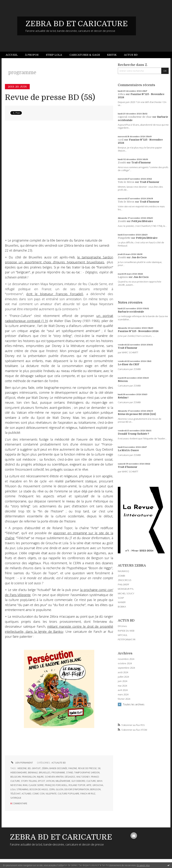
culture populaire (69, 794)
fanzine (73, 768)
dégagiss (70, 777)
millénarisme (63, 781)
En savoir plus (143, 865)
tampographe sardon (87, 773)
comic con (38, 794)
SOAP (121, 598)
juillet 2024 (123, 677)
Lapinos (123, 277)
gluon (60, 789)
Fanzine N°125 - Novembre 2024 (138, 331)
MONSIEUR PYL (126, 589)
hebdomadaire (19, 773)
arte (89, 785)
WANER (122, 602)
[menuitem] (14, 55)
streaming (23, 789)
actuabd (26, 794)
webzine (22, 768)
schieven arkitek (54, 777)
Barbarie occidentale (131, 312)
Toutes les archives (134, 704)
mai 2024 (122, 686)
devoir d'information (77, 789)
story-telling (29, 781)
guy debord (78, 781)
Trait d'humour (141, 162)
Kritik (112, 55)
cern (52, 789)
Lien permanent (22, 763)
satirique (16, 798)
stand (70, 773)
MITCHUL (123, 635)
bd (29, 768)
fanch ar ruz (88, 794)
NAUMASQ (123, 571)
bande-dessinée (58, 768)
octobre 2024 (125, 663)
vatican (50, 781)
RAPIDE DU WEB (126, 631)
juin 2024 (122, 681)
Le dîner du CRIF (129, 364)
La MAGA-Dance (128, 450)
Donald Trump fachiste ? (133, 434)
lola (13, 789)
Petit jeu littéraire (142, 221)
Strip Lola (54, 55)
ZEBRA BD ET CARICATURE (77, 24)
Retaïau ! (123, 398)
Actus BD (131, 55)
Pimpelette (124, 238)
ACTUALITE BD (59, 763)
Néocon (123, 381)
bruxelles (45, 773)
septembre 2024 (126, 668)
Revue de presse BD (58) (50, 97)
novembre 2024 (126, 659)
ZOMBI (121, 576)
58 (99, 768)
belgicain (16, 777)
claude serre (36, 785)
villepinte (51, 794)
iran (25, 785)
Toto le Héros (126, 182)
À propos (32, 55)
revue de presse (87, 768)
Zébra (121, 94)
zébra (45, 768)
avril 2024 (123, 690)
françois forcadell (56, 785)
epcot (42, 781)
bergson (95, 789)
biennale (33, 773)
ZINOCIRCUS (125, 580)
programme (58, 773)
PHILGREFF (123, 584)
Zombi (122, 162)
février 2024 (124, 699)
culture (91, 781)
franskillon (29, 777)
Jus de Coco (139, 257)
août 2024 (123, 672)
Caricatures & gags (85, 55)
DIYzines (122, 626)
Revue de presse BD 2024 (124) (137, 414)
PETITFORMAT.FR (127, 639)
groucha (98, 785)
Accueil (12, 55)
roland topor (77, 785)
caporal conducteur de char (135, 117)
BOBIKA (122, 607)
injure (40, 777)
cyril (121, 140)
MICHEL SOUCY (126, 593)
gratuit (36, 768)
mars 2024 (123, 695)
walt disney (83, 777)
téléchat (15, 794)
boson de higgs (39, 789)
